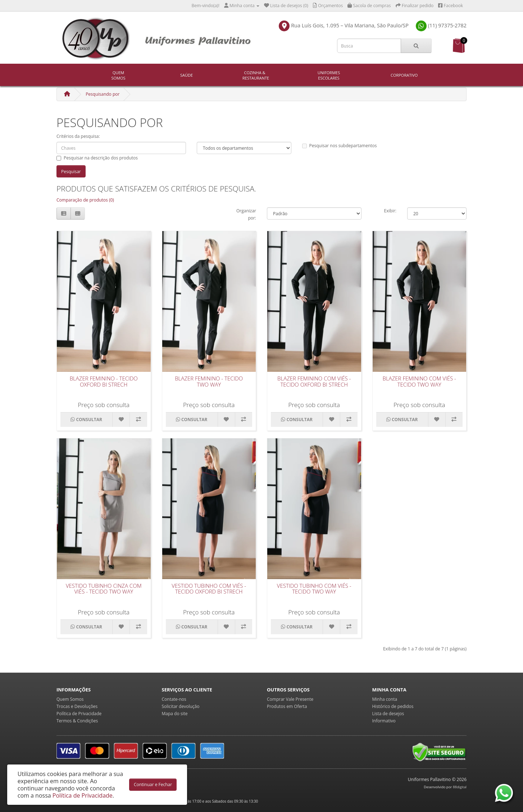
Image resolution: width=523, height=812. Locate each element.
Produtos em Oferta (287, 706)
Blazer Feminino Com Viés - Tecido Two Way (419, 381)
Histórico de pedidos (393, 706)
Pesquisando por (103, 94)
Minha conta (385, 699)
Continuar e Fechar (153, 784)
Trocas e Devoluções (77, 706)
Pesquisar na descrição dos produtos (97, 158)
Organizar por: (246, 214)
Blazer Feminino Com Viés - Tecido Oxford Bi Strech (314, 381)
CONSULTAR (86, 419)
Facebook (451, 6)
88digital (460, 787)
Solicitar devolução (181, 706)
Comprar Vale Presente (290, 699)
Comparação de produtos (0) (85, 200)
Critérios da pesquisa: (78, 136)
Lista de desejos (388, 714)
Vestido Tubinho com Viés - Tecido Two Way (314, 589)
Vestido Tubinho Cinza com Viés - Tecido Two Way (104, 589)
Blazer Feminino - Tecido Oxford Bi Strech (104, 381)
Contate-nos (174, 699)
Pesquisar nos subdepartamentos (340, 146)
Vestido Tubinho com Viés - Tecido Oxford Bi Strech (209, 589)
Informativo (384, 721)
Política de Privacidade (79, 714)
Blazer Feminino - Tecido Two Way (209, 381)
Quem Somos (118, 75)
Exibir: (390, 211)
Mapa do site (175, 714)
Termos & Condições (77, 721)
